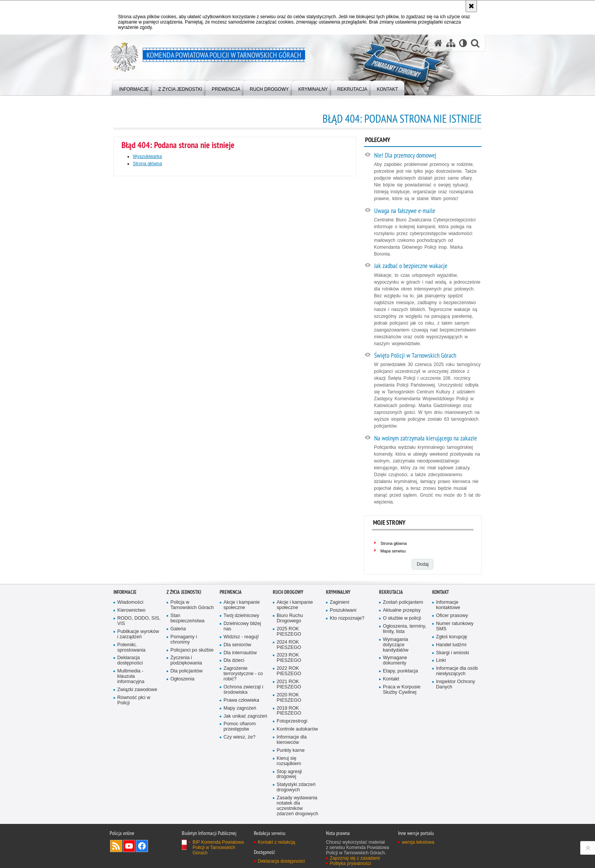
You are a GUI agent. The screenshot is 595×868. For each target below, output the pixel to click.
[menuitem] (134, 88)
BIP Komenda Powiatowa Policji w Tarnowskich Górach (218, 847)
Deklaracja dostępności (130, 660)
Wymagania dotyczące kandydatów (396, 645)
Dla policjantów (187, 671)
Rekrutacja (391, 592)
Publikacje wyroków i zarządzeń (138, 634)
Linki (441, 660)
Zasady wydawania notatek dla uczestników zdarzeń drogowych (297, 806)
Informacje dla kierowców (292, 740)
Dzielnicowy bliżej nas (242, 626)
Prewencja (231, 592)
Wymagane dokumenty (395, 660)
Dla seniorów (237, 645)
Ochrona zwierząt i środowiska (243, 690)
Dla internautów (240, 653)
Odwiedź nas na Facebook (142, 846)
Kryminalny (338, 592)
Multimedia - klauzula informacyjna (131, 676)
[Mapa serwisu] (451, 43)
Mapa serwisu (393, 551)
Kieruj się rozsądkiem (289, 761)
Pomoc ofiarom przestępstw (240, 727)
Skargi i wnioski (453, 653)
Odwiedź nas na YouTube (129, 846)
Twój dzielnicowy (241, 616)
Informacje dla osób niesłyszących (457, 671)
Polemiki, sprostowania (131, 648)
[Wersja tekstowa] (463, 43)
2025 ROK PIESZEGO (289, 632)
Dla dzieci (234, 660)
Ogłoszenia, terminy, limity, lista (405, 629)
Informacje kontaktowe (448, 605)
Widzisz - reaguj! (241, 637)
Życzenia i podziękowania (186, 660)
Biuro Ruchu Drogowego (290, 618)
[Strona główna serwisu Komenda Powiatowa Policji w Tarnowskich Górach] (438, 43)
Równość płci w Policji (134, 700)
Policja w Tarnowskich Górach (192, 605)
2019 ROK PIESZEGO (289, 711)
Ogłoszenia (182, 679)
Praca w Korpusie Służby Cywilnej (402, 690)
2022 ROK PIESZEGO (289, 671)
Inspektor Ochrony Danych (456, 684)
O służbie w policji (402, 618)
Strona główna (147, 164)
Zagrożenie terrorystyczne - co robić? (243, 674)
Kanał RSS (116, 846)
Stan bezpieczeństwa (187, 618)
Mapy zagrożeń (240, 708)
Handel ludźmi (451, 645)
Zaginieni (339, 602)
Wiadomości (130, 602)
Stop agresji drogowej (289, 774)
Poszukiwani (343, 610)
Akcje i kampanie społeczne (242, 605)
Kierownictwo (131, 610)
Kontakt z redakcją (276, 842)
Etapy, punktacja (400, 671)
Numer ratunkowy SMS (455, 626)
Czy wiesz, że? (239, 737)
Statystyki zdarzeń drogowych (296, 787)
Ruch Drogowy (288, 592)
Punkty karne (291, 750)
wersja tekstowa (418, 842)
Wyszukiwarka (147, 156)
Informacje (125, 592)
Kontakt (391, 679)
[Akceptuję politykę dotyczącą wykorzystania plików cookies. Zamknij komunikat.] (471, 6)
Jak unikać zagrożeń (245, 716)
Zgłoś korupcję (452, 637)
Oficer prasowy (452, 616)
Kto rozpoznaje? (347, 618)
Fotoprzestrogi (292, 721)
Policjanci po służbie (192, 650)
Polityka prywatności (350, 863)
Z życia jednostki (184, 592)
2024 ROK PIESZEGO (289, 645)
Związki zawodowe (137, 690)
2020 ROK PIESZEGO (289, 698)
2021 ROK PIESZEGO (289, 684)
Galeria (178, 629)
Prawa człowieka (241, 700)
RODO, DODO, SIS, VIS (139, 621)
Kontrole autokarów (297, 729)
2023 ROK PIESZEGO (289, 658)
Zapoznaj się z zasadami (355, 858)
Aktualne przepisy (402, 610)
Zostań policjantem (403, 602)
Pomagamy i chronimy (184, 640)
